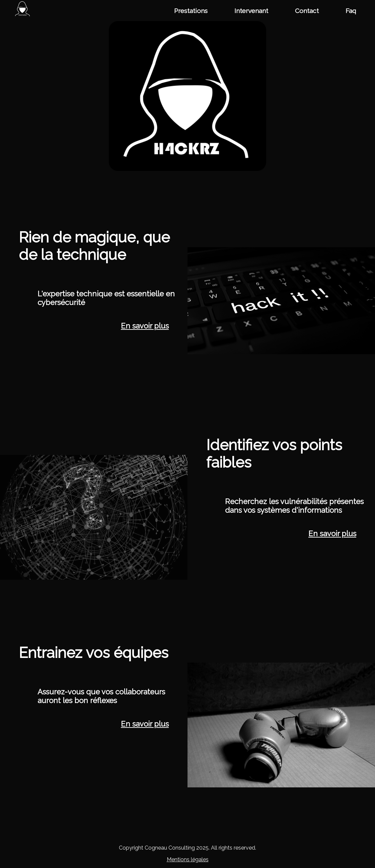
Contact (307, 11)
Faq (351, 11)
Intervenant (251, 11)
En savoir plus (145, 326)
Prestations (191, 11)
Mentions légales (188, 859)
